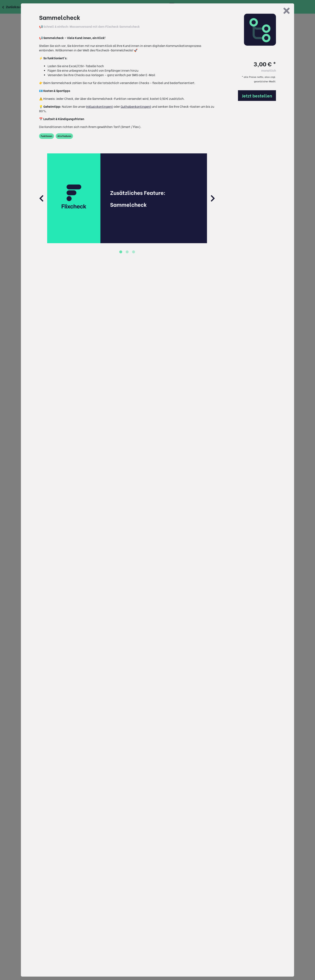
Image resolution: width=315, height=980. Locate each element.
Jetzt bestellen (257, 96)
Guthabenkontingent (136, 107)
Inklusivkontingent (100, 107)
